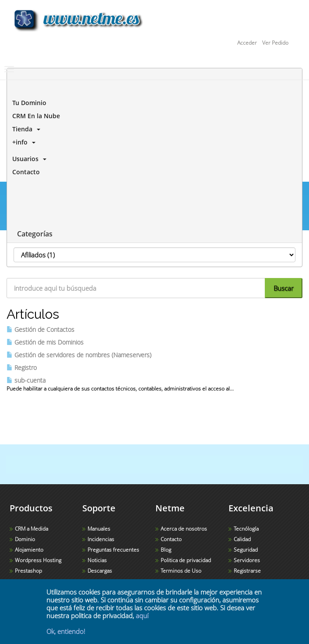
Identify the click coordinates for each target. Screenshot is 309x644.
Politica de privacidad (186, 560)
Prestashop (28, 571)
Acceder (247, 43)
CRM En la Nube (34, 116)
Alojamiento (29, 550)
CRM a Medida (32, 529)
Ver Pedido (275, 43)
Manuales (99, 529)
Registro (22, 368)
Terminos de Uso (181, 571)
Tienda (25, 129)
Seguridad (246, 550)
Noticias (97, 560)
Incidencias (101, 539)
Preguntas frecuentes (113, 550)
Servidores (247, 560)
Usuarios (28, 159)
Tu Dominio (28, 103)
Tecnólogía (246, 529)
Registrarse (247, 571)
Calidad (242, 539)
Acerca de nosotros (184, 529)
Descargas (100, 571)
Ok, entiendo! (66, 631)
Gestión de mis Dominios (45, 342)
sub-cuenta (26, 380)
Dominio (25, 539)
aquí (142, 616)
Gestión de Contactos (40, 329)
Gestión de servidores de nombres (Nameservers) (79, 355)
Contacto (24, 172)
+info (22, 142)
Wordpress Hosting (38, 560)
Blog (166, 550)
